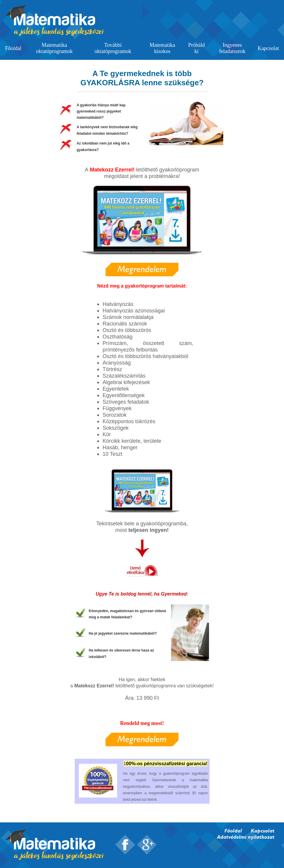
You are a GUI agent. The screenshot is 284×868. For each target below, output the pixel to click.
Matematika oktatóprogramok (54, 48)
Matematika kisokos (162, 48)
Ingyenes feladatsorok (232, 48)
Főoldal (13, 48)
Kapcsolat (268, 48)
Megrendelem (142, 269)
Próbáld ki (197, 48)
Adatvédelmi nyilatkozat (246, 837)
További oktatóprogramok (113, 48)
